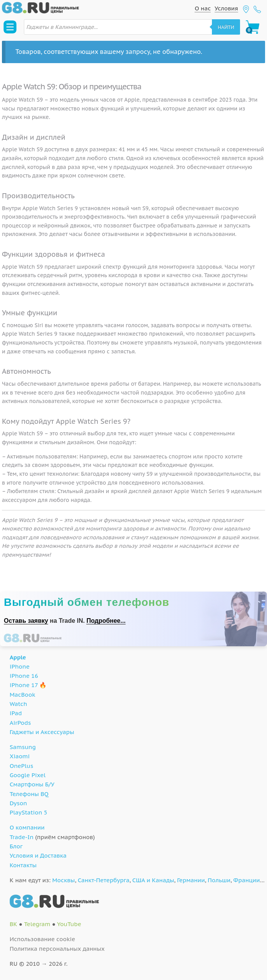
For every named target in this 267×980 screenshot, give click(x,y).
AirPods (20, 723)
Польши (219, 880)
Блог (16, 846)
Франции (247, 880)
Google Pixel (28, 775)
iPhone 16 (24, 676)
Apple (18, 657)
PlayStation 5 (29, 812)
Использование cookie (42, 939)
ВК (13, 924)
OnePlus (21, 766)
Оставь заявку (26, 621)
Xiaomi (20, 756)
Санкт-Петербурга (104, 880)
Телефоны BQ (29, 794)
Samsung (23, 747)
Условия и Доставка (38, 855)
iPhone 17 (24, 685)
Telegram (37, 924)
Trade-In (22, 837)
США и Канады (153, 880)
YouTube (69, 924)
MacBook (23, 695)
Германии (191, 880)
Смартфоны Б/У (32, 784)
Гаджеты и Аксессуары (42, 732)
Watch (18, 704)
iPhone (20, 666)
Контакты (23, 865)
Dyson (18, 803)
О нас (203, 8)
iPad (16, 713)
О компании (27, 827)
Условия (226, 8)
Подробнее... (106, 621)
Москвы (64, 880)
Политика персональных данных (57, 949)
